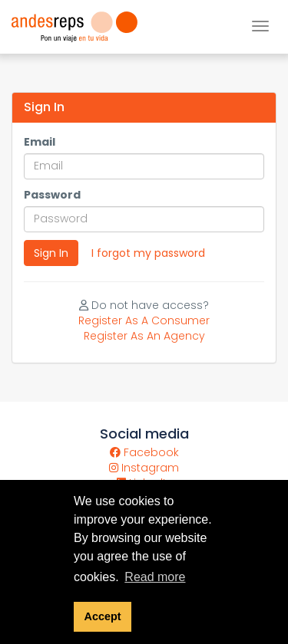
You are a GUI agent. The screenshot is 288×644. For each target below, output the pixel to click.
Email (40, 142)
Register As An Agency (144, 336)
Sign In (51, 253)
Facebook (144, 452)
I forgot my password (148, 253)
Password (52, 195)
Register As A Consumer (144, 320)
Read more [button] (155, 577)
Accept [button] (103, 616)
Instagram (144, 468)
